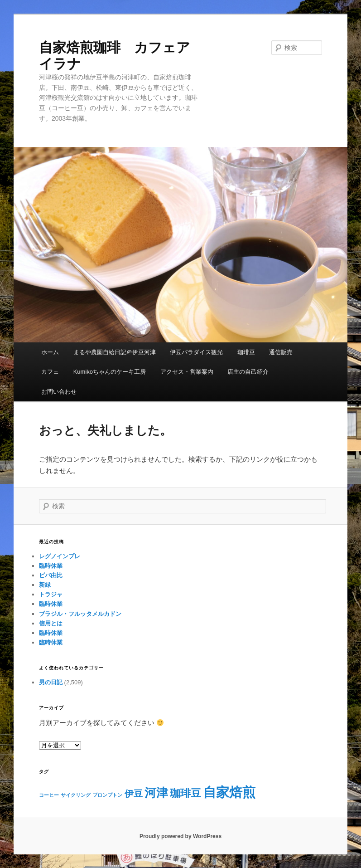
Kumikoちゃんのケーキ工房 (110, 372)
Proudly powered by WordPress (180, 836)
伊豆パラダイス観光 (196, 352)
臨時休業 (51, 566)
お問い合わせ (59, 392)
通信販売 (281, 352)
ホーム (50, 352)
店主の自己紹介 (248, 372)
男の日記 (51, 682)
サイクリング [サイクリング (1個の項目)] (76, 795)
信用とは (51, 623)
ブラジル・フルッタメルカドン (80, 614)
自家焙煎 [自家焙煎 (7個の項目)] (229, 792)
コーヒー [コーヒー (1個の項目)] (49, 795)
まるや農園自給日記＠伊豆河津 (115, 352)
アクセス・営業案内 (187, 372)
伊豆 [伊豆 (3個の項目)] (134, 794)
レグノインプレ (60, 556)
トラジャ (51, 594)
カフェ (50, 372)
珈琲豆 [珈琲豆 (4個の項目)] (185, 793)
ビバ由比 (51, 575)
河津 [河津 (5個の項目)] (156, 793)
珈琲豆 (246, 352)
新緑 (45, 585)
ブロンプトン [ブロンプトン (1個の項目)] (107, 795)
